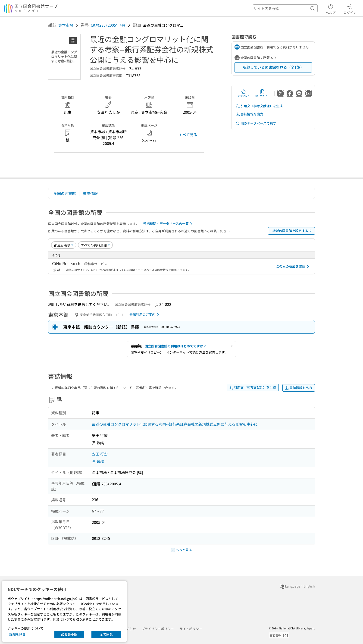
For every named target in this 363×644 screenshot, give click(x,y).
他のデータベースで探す (256, 123)
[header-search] (285, 8)
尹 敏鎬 (98, 461)
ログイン (350, 9)
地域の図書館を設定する (293, 231)
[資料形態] (95, 245)
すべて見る (188, 135)
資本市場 (66, 25)
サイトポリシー (191, 629)
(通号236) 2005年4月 (108, 25)
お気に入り (244, 93)
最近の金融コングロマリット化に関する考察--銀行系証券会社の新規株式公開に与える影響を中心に (175, 424)
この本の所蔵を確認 (293, 267)
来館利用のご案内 (145, 315)
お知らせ (129, 629)
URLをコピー (262, 93)
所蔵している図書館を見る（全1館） (273, 67)
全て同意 (106, 634)
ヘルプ (331, 9)
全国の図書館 (65, 193)
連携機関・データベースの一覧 (169, 224)
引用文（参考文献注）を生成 (259, 106)
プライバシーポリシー (158, 629)
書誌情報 (90, 193)
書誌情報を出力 (249, 114)
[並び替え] (64, 245)
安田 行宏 (100, 454)
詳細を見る (17, 634)
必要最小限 (69, 634)
